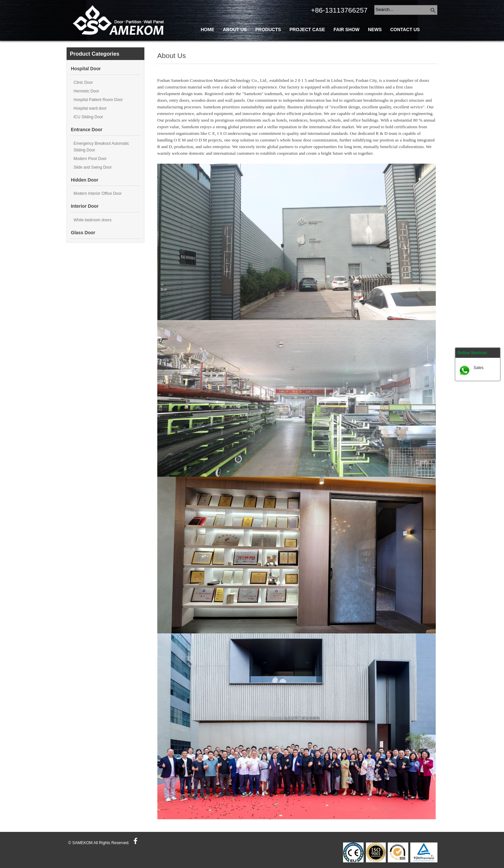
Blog (207, 45)
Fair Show (346, 30)
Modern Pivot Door (90, 159)
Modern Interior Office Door (98, 193)
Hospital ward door (90, 108)
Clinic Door (83, 82)
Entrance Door (87, 130)
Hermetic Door (86, 91)
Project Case (307, 30)
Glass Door (83, 233)
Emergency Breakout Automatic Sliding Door (101, 147)
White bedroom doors (93, 220)
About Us (235, 30)
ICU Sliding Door (88, 117)
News (375, 30)
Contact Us (405, 30)
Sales (479, 368)
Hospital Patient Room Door (98, 100)
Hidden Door (85, 180)
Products (268, 30)
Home (207, 30)
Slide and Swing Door (93, 167)
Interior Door (85, 206)
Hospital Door (86, 69)
